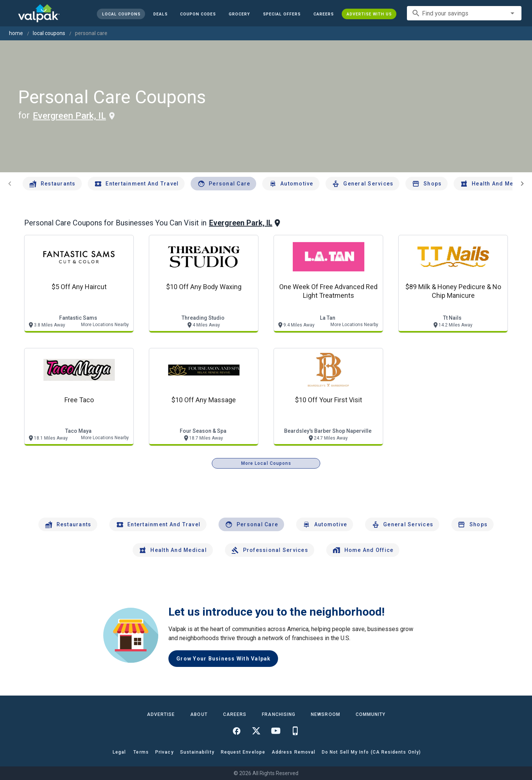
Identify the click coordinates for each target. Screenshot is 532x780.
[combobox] (464, 13)
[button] (282, 14)
